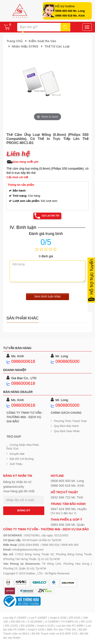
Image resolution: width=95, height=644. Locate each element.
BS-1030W (28, 626)
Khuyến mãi (17, 454)
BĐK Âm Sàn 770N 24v (62, 629)
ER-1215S (12, 626)
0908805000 (67, 361)
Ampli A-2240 (36, 629)
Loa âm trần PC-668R (70, 626)
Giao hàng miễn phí (25, 162)
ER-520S (75, 618)
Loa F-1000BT (38, 618)
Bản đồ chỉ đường (22, 459)
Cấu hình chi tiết (17, 177)
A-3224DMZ (35, 622)
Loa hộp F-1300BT (15, 618)
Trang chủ (14, 41)
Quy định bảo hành (66, 426)
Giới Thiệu (16, 464)
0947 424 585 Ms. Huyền (69, 509)
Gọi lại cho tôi (51, 216)
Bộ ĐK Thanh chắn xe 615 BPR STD (54, 634)
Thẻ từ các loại (57, 46)
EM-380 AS (18, 622)
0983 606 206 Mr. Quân (68, 525)
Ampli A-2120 (45, 626)
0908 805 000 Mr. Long (70, 11)
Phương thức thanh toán (70, 421)
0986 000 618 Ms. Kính (70, 16)
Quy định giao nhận (67, 431)
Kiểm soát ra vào (42, 41)
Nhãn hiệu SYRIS (25, 46)
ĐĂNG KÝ (24, 510)
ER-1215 (86, 622)
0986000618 (23, 361)
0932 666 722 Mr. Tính (67, 497)
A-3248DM (52, 622)
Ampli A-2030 (58, 618)
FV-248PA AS (70, 622)
